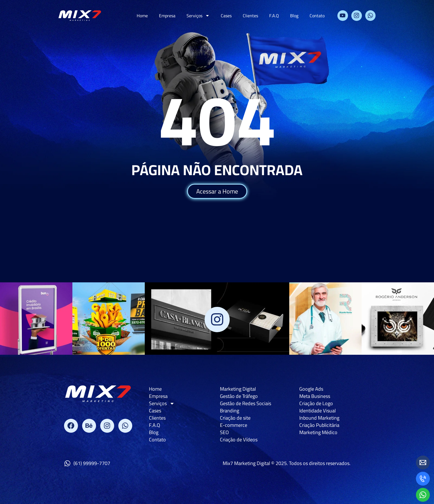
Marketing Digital (238, 389)
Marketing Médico (318, 432)
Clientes (250, 16)
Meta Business (315, 396)
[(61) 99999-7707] (67, 463)
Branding (230, 411)
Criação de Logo (316, 403)
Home (142, 16)
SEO (224, 432)
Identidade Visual (317, 411)
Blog (294, 16)
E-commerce (234, 425)
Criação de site (235, 418)
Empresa (167, 16)
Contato (317, 16)
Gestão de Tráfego (239, 396)
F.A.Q (274, 16)
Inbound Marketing (319, 418)
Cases (226, 16)
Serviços (198, 16)
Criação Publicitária (319, 425)
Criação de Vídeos (239, 440)
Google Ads (311, 389)
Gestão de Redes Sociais (246, 403)
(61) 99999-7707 (92, 463)
